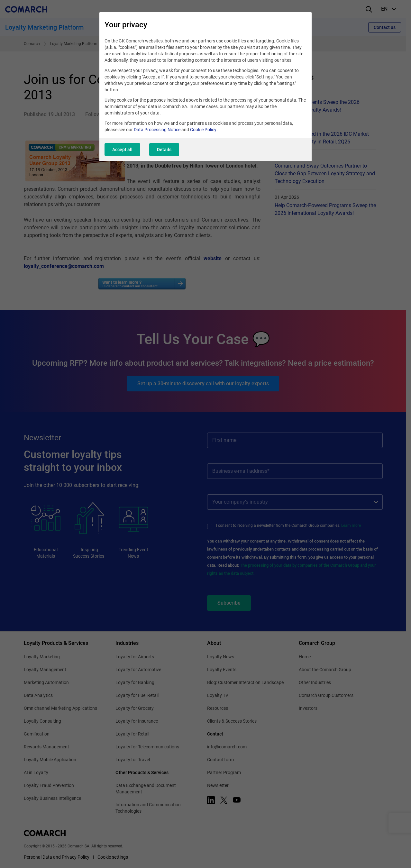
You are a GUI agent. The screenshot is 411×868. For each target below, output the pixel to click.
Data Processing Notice (157, 130)
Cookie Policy (203, 130)
